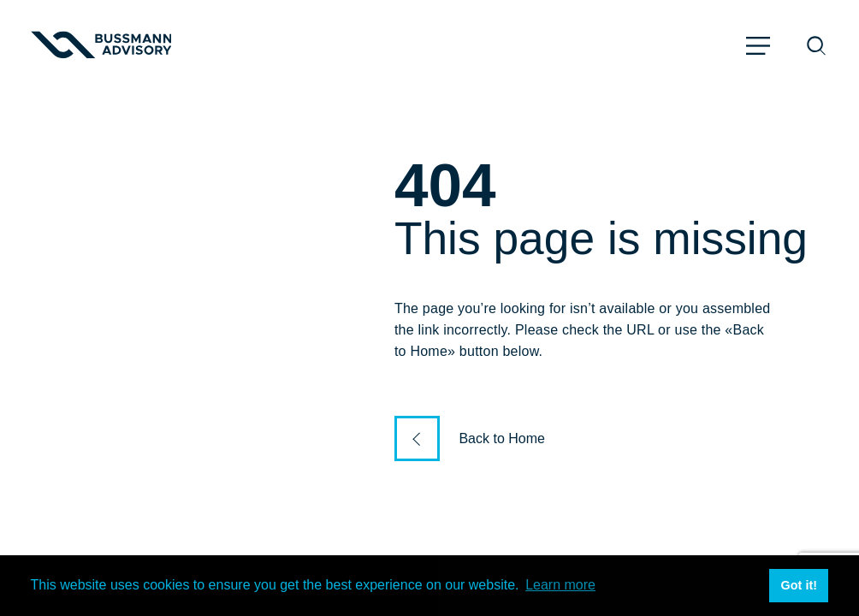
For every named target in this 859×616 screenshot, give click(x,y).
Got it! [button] (799, 585)
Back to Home (501, 438)
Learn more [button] (560, 585)
